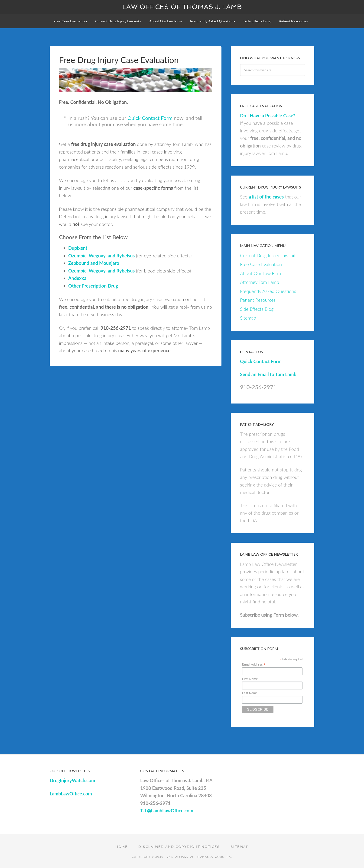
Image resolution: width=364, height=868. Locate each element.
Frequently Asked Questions (268, 291)
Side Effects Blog (257, 309)
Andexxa (77, 278)
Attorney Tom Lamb (260, 282)
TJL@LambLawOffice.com (167, 810)
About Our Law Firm (260, 273)
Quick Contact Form (150, 118)
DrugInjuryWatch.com (72, 780)
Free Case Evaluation (261, 264)
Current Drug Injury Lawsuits (269, 255)
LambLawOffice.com (71, 794)
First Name (250, 679)
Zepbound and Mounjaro (94, 263)
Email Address (254, 665)
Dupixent (78, 248)
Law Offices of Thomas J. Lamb (182, 7)
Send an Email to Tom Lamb (268, 374)
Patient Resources (258, 300)
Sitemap (248, 318)
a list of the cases (266, 197)
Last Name (250, 693)
